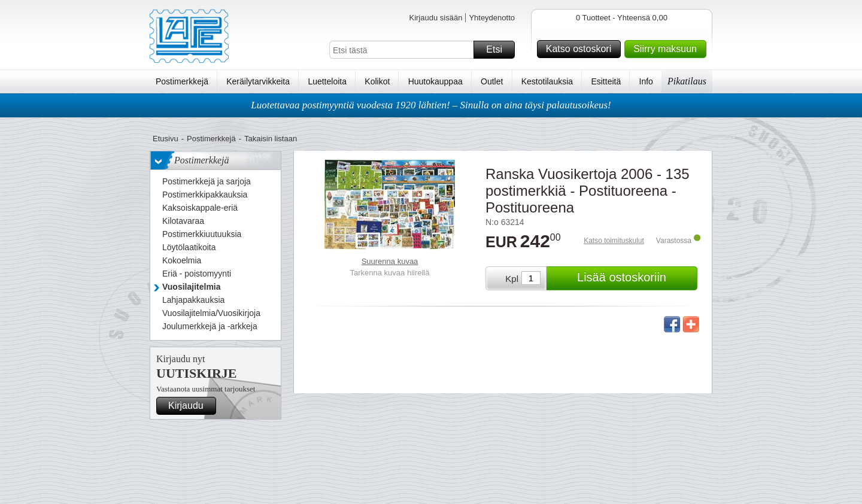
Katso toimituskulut (614, 241)
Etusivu (166, 139)
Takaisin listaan (271, 139)
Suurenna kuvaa (390, 261)
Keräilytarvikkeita (258, 81)
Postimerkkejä (182, 81)
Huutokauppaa (435, 81)
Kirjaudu (190, 406)
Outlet (492, 81)
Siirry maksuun (668, 49)
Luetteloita (327, 81)
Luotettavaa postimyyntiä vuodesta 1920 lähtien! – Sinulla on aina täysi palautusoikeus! (431, 105)
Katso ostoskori (582, 49)
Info (646, 81)
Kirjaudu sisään (435, 18)
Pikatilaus (687, 81)
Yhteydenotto (492, 18)
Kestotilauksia (547, 81)
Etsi (499, 50)
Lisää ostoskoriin (635, 278)
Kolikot (377, 81)
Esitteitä (606, 81)
